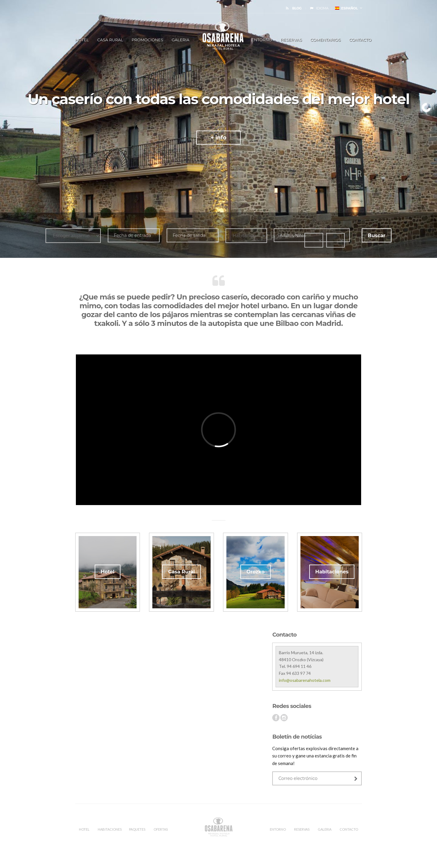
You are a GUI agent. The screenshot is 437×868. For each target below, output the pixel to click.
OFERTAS (161, 829)
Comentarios (326, 40)
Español (346, 8)
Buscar (377, 236)
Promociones (147, 40)
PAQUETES (137, 829)
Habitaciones (332, 572)
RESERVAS (291, 40)
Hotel (108, 572)
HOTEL (82, 40)
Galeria (181, 40)
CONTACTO (349, 829)
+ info (218, 138)
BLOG (297, 8)
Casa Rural (110, 40)
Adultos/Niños (292, 235)
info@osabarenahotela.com (305, 680)
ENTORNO (262, 40)
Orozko (256, 572)
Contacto (360, 40)
